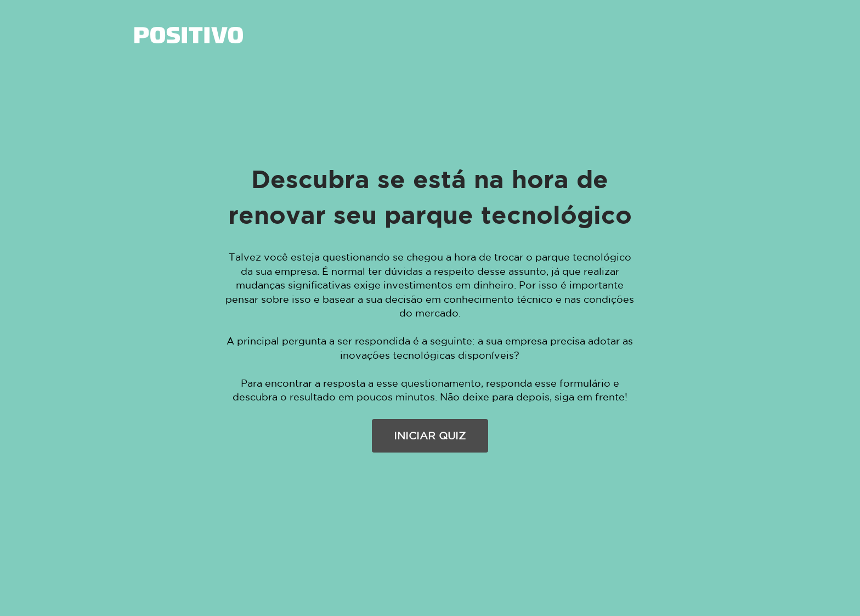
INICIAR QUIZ (430, 436)
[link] (189, 35)
